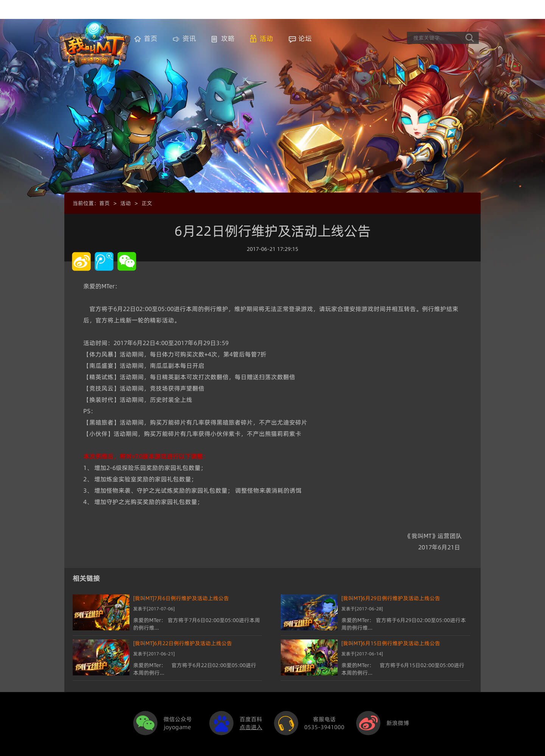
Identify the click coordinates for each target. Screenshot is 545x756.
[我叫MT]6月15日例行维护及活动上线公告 (391, 643)
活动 (266, 38)
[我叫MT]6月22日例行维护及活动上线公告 (183, 643)
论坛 (305, 38)
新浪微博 (398, 723)
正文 (147, 203)
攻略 (228, 38)
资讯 (189, 38)
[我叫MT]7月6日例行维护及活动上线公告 (181, 598)
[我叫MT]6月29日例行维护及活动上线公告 (391, 598)
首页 (151, 38)
